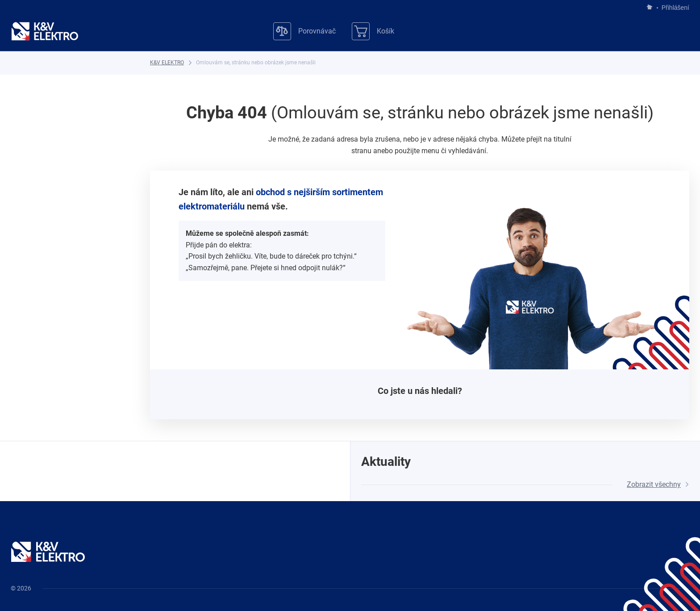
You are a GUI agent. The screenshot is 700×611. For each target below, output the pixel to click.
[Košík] (373, 31)
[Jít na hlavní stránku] (650, 8)
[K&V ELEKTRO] (45, 31)
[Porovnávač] (304, 31)
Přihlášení (673, 8)
